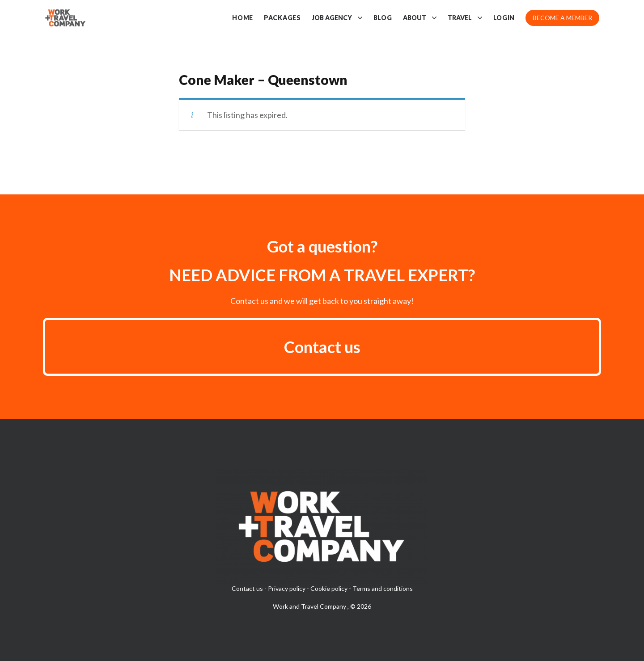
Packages (282, 18)
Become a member (562, 18)
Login (504, 18)
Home (243, 18)
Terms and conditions (383, 588)
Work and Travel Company (310, 606)
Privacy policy (287, 588)
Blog (383, 18)
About (420, 18)
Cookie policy (329, 588)
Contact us (322, 347)
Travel (465, 18)
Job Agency (337, 18)
